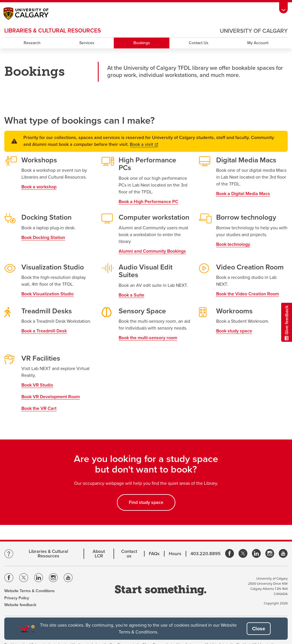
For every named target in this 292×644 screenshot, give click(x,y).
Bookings (142, 43)
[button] (259, 629)
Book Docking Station (43, 238)
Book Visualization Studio (47, 294)
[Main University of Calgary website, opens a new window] (32, 14)
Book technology (233, 244)
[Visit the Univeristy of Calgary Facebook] (9, 579)
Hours (175, 554)
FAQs (154, 554)
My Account (258, 43)
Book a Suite (131, 295)
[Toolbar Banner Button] (283, 8)
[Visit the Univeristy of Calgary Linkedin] (38, 579)
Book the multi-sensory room (148, 338)
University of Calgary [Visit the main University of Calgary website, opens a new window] (254, 31)
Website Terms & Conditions (30, 591)
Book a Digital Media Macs (243, 194)
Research (32, 43)
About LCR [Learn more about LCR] (99, 554)
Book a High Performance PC (148, 202)
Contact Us (199, 43)
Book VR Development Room (51, 397)
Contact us (129, 554)
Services (87, 43)
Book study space (234, 331)
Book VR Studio (37, 385)
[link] (230, 554)
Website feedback (20, 605)
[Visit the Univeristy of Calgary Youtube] (68, 579)
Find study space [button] (146, 502)
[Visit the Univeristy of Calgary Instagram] (53, 579)
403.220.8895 (206, 554)
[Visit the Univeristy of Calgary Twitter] (24, 579)
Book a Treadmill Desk (44, 331)
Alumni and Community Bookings (152, 251)
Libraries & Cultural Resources (48, 554)
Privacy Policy (17, 598)
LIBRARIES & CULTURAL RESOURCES (53, 31)
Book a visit (144, 144)
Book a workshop (39, 187)
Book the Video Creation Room (248, 294)
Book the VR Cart (39, 408)
